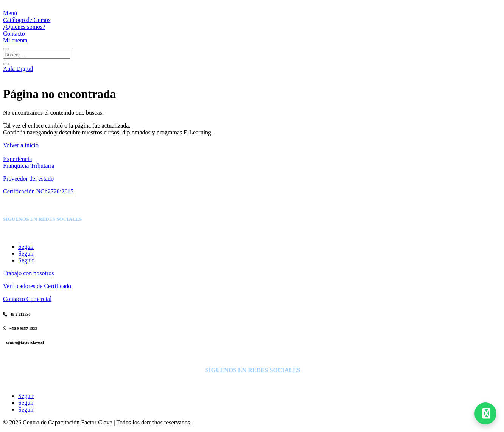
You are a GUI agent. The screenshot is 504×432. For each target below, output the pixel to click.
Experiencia (17, 159)
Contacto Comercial (27, 299)
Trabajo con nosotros (29, 273)
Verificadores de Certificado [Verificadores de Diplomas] (37, 286)
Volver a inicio (21, 145)
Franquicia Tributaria (29, 166)
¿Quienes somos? (24, 27)
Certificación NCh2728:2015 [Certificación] (38, 191)
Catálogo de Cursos (27, 20)
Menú (10, 13)
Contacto (14, 34)
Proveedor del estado (28, 179)
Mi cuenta (15, 40)
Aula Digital (18, 69)
